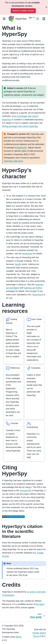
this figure (40, 604)
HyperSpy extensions (13, 161)
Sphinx (18, 637)
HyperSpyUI (38, 295)
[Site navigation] (4, 19)
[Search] (38, 19)
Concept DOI (26, 491)
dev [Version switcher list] (31, 18)
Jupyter (18, 264)
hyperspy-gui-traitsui (33, 288)
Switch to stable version (23, 11)
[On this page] (44, 19)
